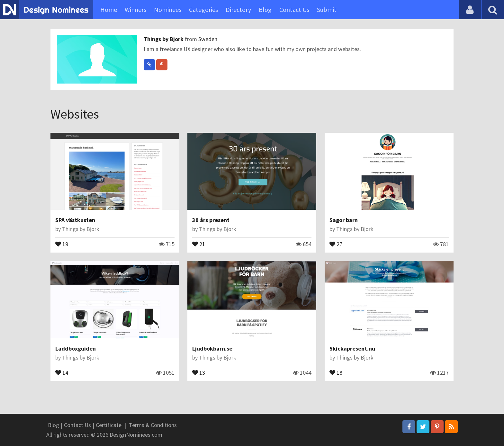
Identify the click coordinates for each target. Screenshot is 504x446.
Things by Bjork (164, 39)
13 (199, 372)
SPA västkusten (75, 220)
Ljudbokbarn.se (212, 348)
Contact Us (294, 9)
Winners (135, 9)
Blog (265, 9)
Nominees (168, 9)
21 (199, 244)
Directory (238, 9)
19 (62, 244)
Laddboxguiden (76, 348)
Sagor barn (344, 220)
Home (109, 9)
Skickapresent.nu (352, 348)
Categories (203, 9)
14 (62, 372)
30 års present (211, 220)
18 (336, 372)
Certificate (109, 425)
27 (336, 244)
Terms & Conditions (153, 425)
